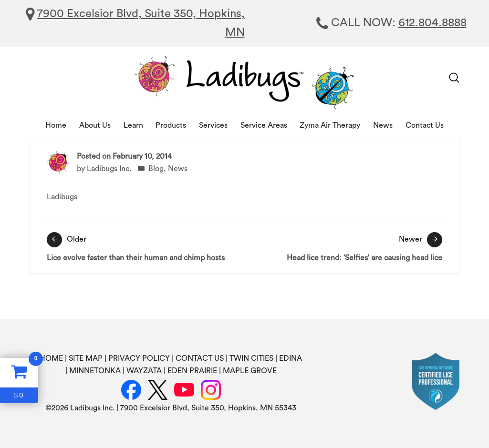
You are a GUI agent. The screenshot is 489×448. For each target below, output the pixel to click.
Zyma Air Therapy (330, 125)
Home (56, 125)
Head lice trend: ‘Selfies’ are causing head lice (346, 247)
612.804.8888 (432, 23)
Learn (133, 125)
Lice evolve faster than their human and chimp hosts (143, 247)
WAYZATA (144, 371)
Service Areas (264, 125)
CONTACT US (200, 358)
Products (171, 125)
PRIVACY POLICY (139, 358)
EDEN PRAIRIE (192, 371)
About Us (95, 125)
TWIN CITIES (251, 358)
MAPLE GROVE (250, 371)
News (383, 125)
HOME (51, 358)
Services (213, 125)
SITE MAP (86, 358)
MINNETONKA (95, 371)
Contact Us (425, 125)
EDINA (291, 358)
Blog (156, 169)
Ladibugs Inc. (109, 169)
